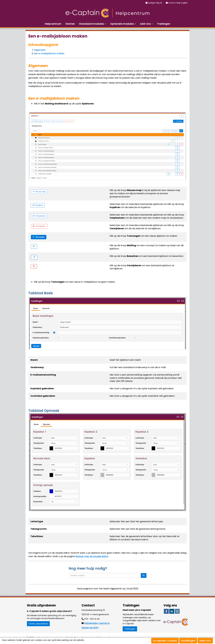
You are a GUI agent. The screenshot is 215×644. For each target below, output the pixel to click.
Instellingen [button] (188, 641)
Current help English (178, 3)
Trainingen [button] (130, 629)
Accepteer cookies (165, 641)
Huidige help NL (155, 3)
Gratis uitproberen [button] (38, 624)
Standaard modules (93, 24)
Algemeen (40, 50)
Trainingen (164, 24)
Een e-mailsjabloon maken (49, 53)
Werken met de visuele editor (92, 556)
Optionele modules (123, 24)
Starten (70, 24)
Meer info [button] (205, 641)
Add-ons (146, 24)
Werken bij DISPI (90, 628)
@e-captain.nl (97, 623)
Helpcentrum (53, 24)
